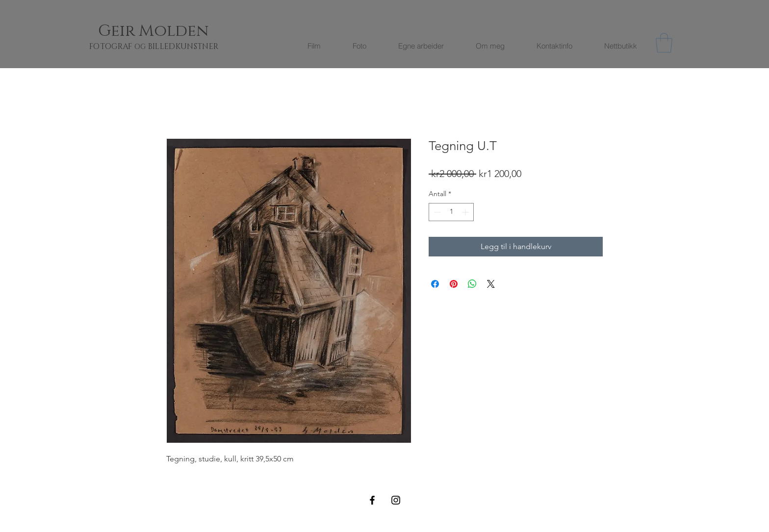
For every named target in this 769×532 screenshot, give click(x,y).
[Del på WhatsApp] (472, 284)
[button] (664, 43)
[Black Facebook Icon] (372, 500)
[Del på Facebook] (435, 284)
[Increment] (466, 212)
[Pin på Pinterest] (454, 284)
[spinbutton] (451, 212)
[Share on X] (491, 284)
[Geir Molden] (165, 31)
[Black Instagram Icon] (396, 500)
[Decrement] (436, 212)
